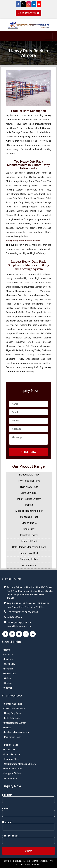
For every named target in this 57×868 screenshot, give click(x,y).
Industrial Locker (29, 535)
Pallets (29, 505)
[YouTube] (39, 4)
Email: (28, 812)
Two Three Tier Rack (29, 481)
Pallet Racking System (29, 499)
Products (8, 659)
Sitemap (7, 688)
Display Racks (29, 523)
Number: (28, 826)
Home (6, 650)
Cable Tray (29, 529)
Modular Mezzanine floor (16, 732)
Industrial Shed (29, 541)
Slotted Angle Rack (29, 475)
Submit (29, 851)
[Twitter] (23, 4)
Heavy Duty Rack (29, 487)
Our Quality (9, 664)
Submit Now (28, 452)
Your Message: (28, 839)
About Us (8, 654)
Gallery (7, 678)
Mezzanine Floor (29, 517)
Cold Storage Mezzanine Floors (29, 547)
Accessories (29, 565)
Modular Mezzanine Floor (29, 511)
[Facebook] (18, 4)
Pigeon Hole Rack (29, 553)
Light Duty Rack (29, 493)
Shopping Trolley (29, 559)
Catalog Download (28, 13)
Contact (7, 683)
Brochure (8, 669)
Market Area (9, 674)
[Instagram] (29, 4)
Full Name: (28, 798)
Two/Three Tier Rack (14, 709)
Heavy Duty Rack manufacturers (23, 241)
